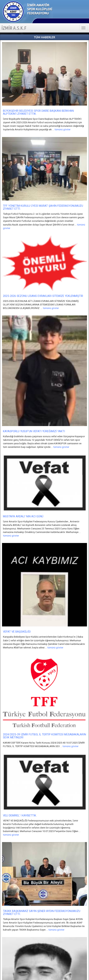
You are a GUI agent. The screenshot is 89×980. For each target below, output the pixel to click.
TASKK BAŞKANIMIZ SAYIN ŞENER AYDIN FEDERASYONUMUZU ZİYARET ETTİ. (42, 913)
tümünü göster (62, 129)
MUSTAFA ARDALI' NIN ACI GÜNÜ (23, 516)
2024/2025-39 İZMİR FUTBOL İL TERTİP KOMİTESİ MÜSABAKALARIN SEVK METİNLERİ (44, 736)
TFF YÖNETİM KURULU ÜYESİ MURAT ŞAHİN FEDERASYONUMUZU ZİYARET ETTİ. (43, 207)
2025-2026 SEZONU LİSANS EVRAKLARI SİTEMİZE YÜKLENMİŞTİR (43, 296)
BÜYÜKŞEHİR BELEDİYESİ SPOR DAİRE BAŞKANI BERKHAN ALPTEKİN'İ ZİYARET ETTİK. (38, 112)
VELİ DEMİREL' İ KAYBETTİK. (20, 815)
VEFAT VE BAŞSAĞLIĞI (17, 632)
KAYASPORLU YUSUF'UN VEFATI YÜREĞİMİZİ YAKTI (34, 431)
